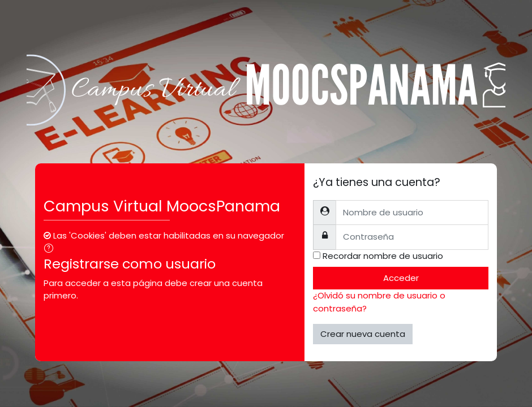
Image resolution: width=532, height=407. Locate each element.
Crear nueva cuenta (363, 334)
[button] (51, 249)
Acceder (401, 278)
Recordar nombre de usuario (383, 256)
